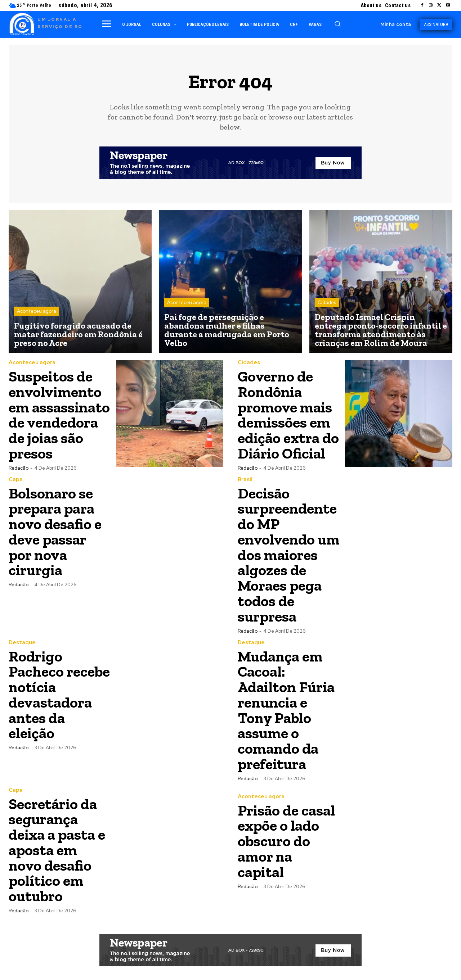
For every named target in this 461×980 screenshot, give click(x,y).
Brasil (245, 478)
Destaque (22, 638)
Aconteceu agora (37, 311)
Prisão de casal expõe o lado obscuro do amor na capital (286, 835)
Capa (16, 478)
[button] (337, 24)
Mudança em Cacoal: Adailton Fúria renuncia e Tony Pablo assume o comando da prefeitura (286, 705)
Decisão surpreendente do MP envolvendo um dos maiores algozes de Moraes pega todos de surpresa (289, 552)
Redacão (19, 466)
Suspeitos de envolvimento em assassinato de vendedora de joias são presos (59, 414)
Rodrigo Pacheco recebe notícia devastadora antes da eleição (59, 690)
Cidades (327, 303)
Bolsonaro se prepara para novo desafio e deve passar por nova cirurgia (55, 529)
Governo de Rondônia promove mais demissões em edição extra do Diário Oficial (288, 414)
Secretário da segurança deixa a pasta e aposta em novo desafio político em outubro (57, 843)
